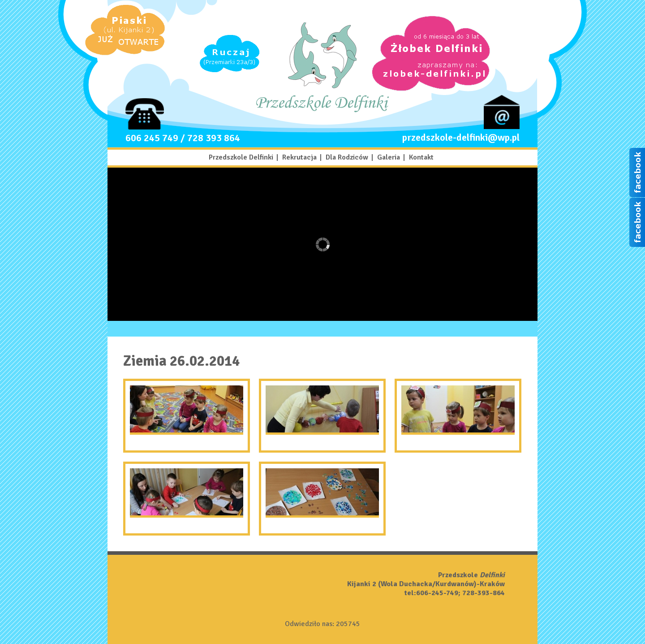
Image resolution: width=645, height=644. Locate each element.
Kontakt (421, 157)
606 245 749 (152, 138)
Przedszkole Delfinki (241, 157)
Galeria (389, 157)
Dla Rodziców (347, 157)
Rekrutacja (299, 157)
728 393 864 (214, 138)
